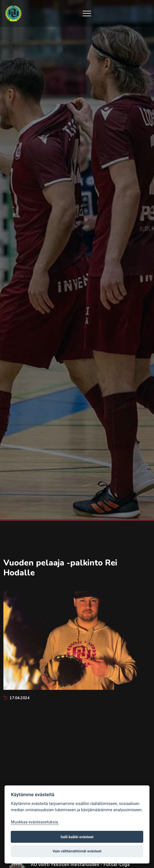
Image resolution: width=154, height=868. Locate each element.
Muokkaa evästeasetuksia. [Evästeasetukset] (35, 822)
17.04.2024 (16, 698)
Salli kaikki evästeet (77, 837)
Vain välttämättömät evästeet (77, 851)
